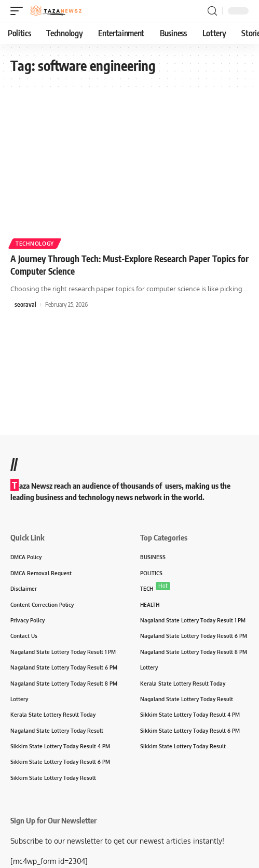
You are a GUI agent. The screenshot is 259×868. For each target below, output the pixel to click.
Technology (35, 244)
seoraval (25, 304)
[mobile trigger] (19, 11)
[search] (212, 11)
